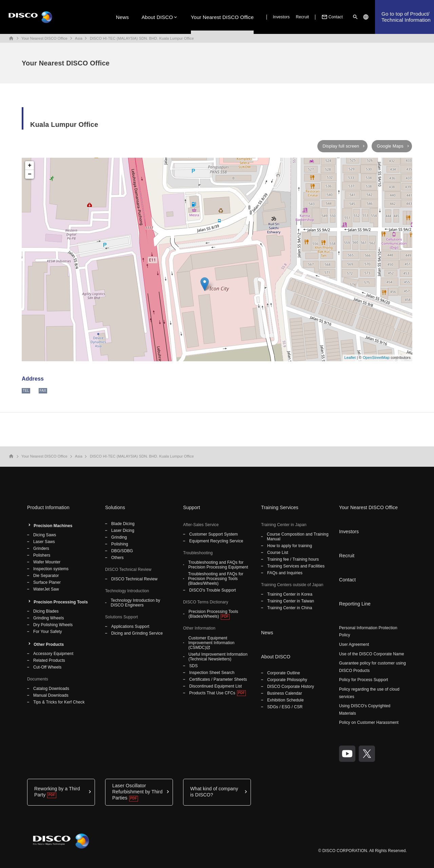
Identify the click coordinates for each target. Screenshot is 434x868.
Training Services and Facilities (296, 566)
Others (117, 558)
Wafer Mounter (47, 562)
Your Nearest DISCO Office (222, 17)
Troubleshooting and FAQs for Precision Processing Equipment (218, 565)
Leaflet (350, 358)
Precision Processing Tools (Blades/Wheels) (213, 614)
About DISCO (157, 17)
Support (192, 507)
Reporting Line (355, 604)
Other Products (49, 644)
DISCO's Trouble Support (213, 590)
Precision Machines (53, 526)
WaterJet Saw (46, 589)
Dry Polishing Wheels (53, 625)
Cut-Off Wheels (47, 667)
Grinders (41, 548)
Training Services (280, 507)
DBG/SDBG (122, 551)
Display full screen (341, 146)
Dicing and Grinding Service (137, 633)
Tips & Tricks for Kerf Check (59, 702)
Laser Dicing (123, 531)
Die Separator (46, 576)
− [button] (30, 174)
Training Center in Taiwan (291, 601)
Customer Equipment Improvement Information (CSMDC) (211, 643)
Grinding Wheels (49, 618)
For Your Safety (48, 632)
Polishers (42, 555)
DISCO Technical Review (134, 579)
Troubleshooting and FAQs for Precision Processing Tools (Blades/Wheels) (216, 579)
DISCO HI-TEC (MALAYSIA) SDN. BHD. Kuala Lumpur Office (142, 38)
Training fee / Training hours (293, 559)
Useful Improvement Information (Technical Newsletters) (218, 657)
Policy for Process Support (364, 680)
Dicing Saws (45, 535)
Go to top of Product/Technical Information (406, 17)
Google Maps (390, 146)
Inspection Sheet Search (212, 673)
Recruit (302, 17)
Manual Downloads (51, 695)
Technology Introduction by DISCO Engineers (135, 603)
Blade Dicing (123, 524)
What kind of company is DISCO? (214, 792)
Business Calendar (285, 693)
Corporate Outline (284, 673)
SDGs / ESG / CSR (285, 707)
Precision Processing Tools (61, 602)
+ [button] (30, 166)
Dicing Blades (46, 611)
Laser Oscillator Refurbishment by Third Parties (137, 792)
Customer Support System (213, 534)
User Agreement (354, 644)
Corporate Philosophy (287, 680)
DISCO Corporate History (291, 687)
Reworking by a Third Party (57, 792)
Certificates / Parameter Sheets (218, 679)
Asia (79, 38)
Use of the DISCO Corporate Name (372, 654)
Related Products (49, 660)
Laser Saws (44, 542)
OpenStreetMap (376, 358)
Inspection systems (51, 569)
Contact (332, 17)
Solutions (115, 507)
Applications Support (130, 626)
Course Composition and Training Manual (298, 537)
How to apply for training (290, 546)
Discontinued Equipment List (215, 686)
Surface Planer (47, 582)
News (122, 17)
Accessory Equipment (53, 654)
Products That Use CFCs (212, 693)
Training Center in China (290, 608)
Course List (278, 553)
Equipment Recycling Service (216, 541)
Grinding (119, 537)
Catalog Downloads (51, 689)
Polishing (120, 544)
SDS (193, 666)
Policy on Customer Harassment (369, 722)
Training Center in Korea (290, 594)
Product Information (48, 507)
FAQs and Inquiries (285, 573)
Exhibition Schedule (285, 700)
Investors (281, 17)
